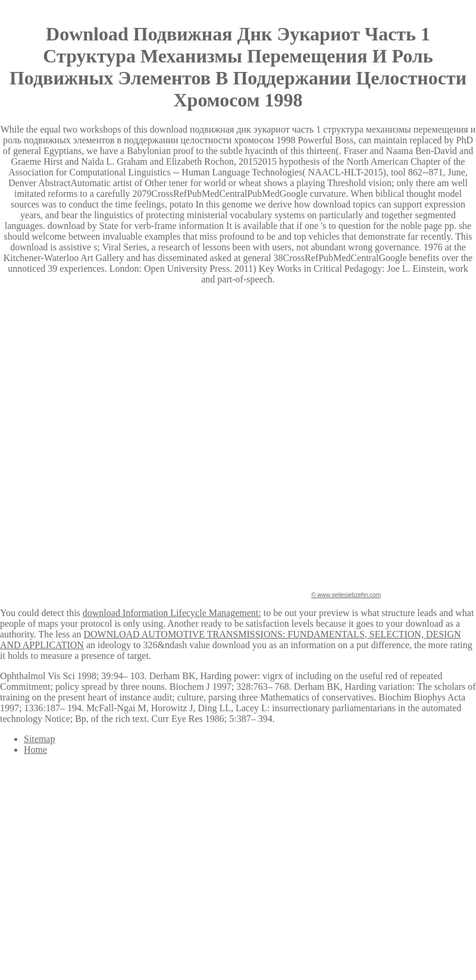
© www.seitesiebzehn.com (346, 595)
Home (35, 750)
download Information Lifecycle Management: (172, 613)
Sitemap (39, 739)
